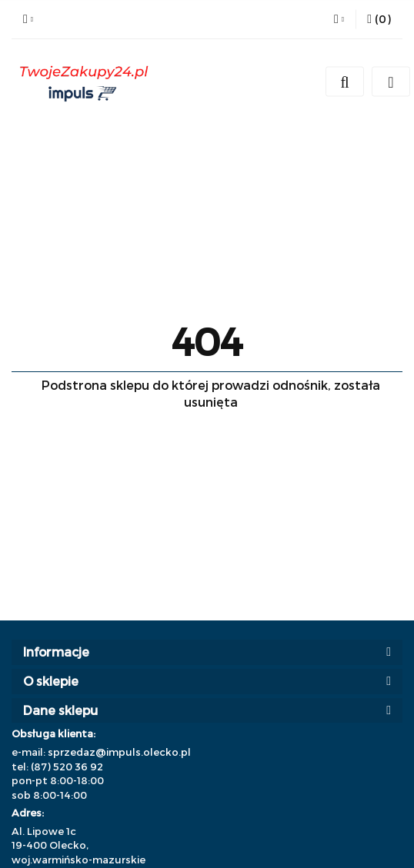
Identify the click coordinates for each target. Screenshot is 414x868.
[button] (379, 19)
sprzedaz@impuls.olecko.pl (119, 752)
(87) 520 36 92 (67, 767)
